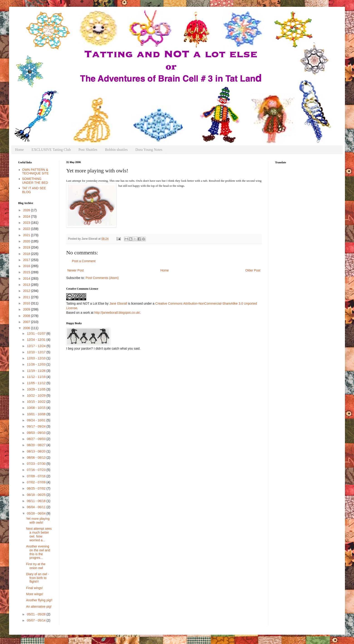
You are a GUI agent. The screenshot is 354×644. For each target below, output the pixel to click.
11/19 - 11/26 (37, 371)
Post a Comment (84, 261)
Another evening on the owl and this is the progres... (38, 552)
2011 (27, 297)
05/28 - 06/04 (37, 513)
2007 (27, 322)
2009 (27, 309)
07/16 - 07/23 (37, 470)
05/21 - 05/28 (37, 614)
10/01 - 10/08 (37, 414)
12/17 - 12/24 (37, 346)
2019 (27, 247)
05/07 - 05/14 (37, 620)
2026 (27, 210)
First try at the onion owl (36, 566)
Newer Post (76, 270)
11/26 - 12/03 (37, 364)
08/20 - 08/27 (37, 445)
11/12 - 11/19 (37, 377)
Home (19, 150)
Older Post (253, 270)
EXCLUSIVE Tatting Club (51, 150)
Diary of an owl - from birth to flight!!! (38, 578)
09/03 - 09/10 (37, 433)
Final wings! (34, 588)
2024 (27, 216)
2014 (27, 278)
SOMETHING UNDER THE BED (35, 181)
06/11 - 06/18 (37, 501)
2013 (27, 285)
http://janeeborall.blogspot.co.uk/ (117, 313)
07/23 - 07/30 (37, 464)
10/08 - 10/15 (37, 408)
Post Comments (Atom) (102, 278)
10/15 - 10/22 (37, 402)
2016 (27, 266)
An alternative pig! (39, 607)
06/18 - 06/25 (37, 495)
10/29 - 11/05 (37, 389)
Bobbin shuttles (116, 150)
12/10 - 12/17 (37, 352)
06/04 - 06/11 (37, 507)
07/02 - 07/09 (37, 482)
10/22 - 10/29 (37, 395)
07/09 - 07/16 (37, 476)
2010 (27, 303)
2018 (27, 254)
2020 (27, 241)
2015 (27, 272)
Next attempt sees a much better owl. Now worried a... (39, 534)
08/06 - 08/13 (37, 458)
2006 (27, 328)
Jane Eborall (118, 303)
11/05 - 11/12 (37, 383)
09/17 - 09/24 (37, 426)
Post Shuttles (88, 150)
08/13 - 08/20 (37, 451)
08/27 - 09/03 (37, 439)
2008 (27, 316)
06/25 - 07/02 (37, 488)
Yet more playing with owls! (38, 521)
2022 (27, 229)
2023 (27, 223)
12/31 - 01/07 (37, 333)
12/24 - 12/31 (37, 340)
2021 (27, 235)
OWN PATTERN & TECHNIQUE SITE (35, 172)
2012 (27, 291)
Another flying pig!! (39, 600)
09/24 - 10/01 (37, 420)
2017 (27, 260)
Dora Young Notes (149, 150)
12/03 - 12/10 (37, 358)
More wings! (35, 594)
